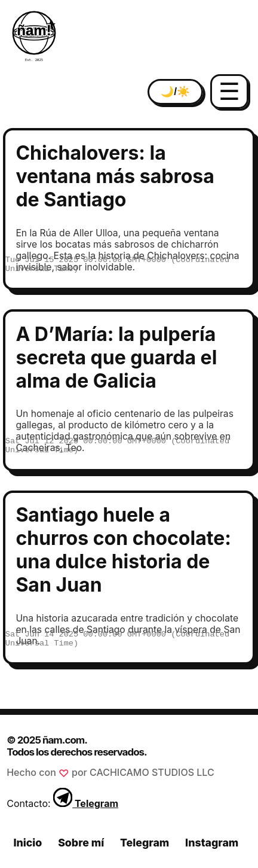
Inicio (27, 843)
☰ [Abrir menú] (229, 92)
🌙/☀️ (175, 92)
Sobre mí (81, 843)
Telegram (86, 803)
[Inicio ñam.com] (34, 36)
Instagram (212, 843)
